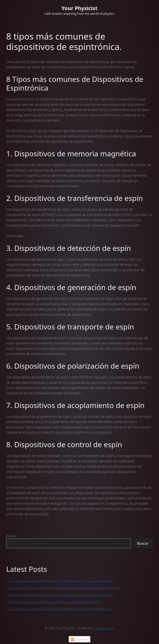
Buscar (11, 536)
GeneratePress (104, 628)
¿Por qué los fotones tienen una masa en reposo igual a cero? (54, 601)
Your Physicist (79, 8)
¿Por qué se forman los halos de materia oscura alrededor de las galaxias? (63, 587)
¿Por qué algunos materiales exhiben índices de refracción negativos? (60, 580)
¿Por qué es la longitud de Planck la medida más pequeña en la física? (60, 594)
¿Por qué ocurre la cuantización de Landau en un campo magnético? (59, 608)
